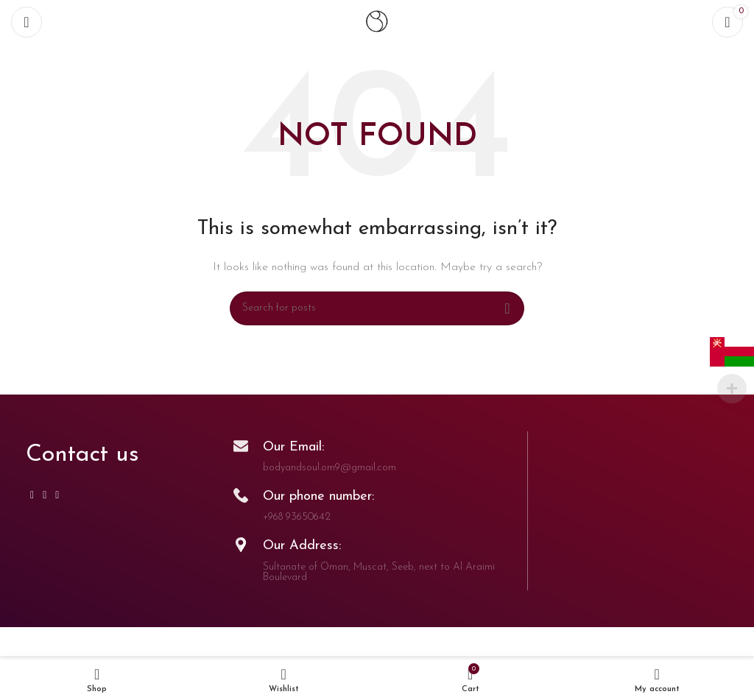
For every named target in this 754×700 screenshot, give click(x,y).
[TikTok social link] (57, 495)
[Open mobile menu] (27, 22)
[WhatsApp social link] (45, 495)
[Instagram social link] (32, 495)
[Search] (377, 308)
